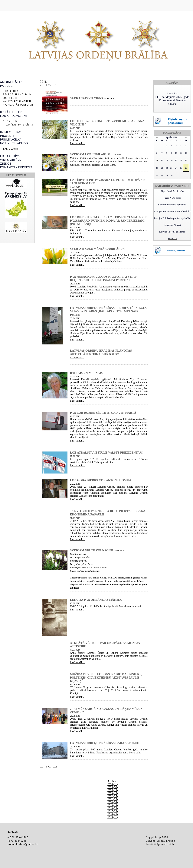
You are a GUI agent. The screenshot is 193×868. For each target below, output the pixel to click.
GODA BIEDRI (11, 121)
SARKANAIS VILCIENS (86, 98)
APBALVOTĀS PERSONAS (18, 105)
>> (186, 138)
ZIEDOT (6, 163)
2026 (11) (113, 784)
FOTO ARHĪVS (10, 156)
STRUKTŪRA (11, 91)
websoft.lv (168, 844)
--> (55, 85)
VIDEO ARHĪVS (11, 160)
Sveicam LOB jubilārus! (90, 154)
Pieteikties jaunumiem (176, 250)
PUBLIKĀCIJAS (10, 139)
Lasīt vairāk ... (77, 143)
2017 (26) (113, 811)
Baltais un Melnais (86, 373)
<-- (41, 85)
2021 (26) (113, 799)
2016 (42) (113, 814)
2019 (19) (113, 805)
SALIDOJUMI (10, 149)
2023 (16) (113, 793)
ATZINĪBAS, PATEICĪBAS (18, 125)
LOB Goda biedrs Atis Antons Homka (101, 480)
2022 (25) (113, 796)
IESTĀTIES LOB (11, 112)
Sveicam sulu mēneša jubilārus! (98, 249)
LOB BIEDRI (10, 98)
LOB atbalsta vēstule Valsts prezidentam (106, 453)
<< (157, 138)
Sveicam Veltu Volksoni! (91, 550)
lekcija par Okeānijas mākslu (96, 600)
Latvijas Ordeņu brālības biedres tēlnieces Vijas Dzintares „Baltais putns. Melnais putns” (108, 311)
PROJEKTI (7, 136)
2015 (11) (113, 817)
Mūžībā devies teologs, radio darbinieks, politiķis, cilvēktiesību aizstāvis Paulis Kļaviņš (106, 678)
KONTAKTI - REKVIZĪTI (17, 167)
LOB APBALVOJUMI (14, 116)
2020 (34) (113, 802)
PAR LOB (6, 86)
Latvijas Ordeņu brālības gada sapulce (104, 743)
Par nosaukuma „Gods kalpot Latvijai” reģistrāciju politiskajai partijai (104, 278)
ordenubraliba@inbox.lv (23, 844)
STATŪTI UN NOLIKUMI (18, 94)
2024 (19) (113, 790)
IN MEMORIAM (11, 132)
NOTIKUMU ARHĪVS (14, 143)
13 (157, 160)
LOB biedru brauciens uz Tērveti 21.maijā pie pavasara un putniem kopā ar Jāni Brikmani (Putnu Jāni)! (108, 221)
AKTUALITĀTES (11, 82)
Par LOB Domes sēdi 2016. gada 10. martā (103, 413)
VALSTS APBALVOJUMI (17, 101)
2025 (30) (113, 787)
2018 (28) (113, 808)
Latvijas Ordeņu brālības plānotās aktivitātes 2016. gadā (101, 352)
